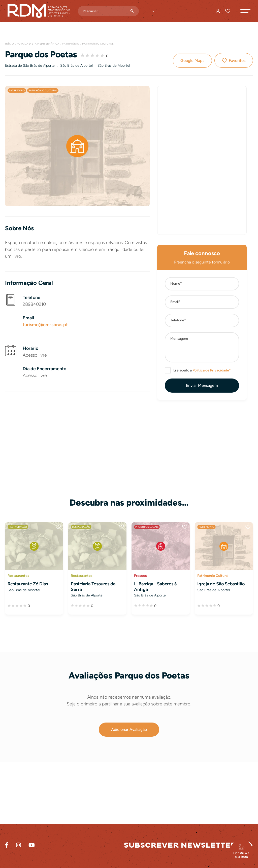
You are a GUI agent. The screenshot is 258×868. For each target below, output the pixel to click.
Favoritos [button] (237, 61)
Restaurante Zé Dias (28, 584)
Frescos (140, 576)
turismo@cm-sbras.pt (45, 325)
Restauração (18, 527)
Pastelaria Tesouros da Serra (93, 587)
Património (71, 44)
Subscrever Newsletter (180, 845)
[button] (245, 11)
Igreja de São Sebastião (221, 584)
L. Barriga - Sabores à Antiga (155, 587)
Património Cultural (98, 44)
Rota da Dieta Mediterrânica (38, 44)
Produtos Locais (147, 527)
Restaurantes (18, 576)
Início (9, 44)
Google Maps (192, 61)
